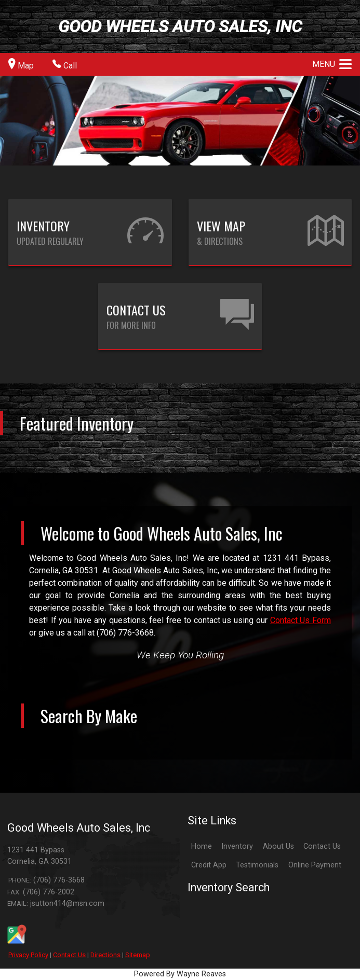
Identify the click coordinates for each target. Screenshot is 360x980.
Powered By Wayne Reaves (180, 974)
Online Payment (315, 865)
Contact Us (69, 955)
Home (202, 846)
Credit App (209, 865)
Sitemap (138, 955)
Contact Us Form (301, 620)
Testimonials (257, 865)
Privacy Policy (28, 955)
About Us (278, 846)
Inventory (237, 846)
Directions (105, 955)
